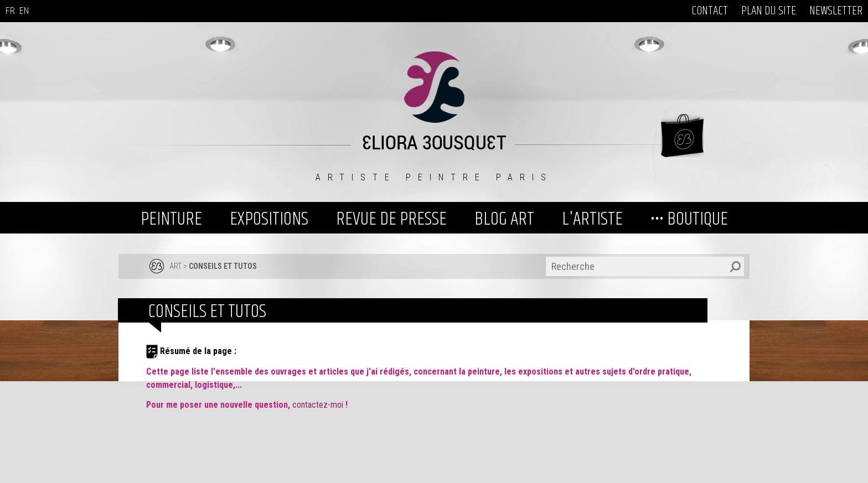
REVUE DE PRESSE (391, 219)
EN (24, 11)
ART (175, 266)
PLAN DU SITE (769, 11)
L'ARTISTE (592, 219)
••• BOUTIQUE (689, 219)
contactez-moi (319, 405)
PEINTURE (171, 219)
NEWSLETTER (836, 11)
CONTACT (710, 11)
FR (10, 11)
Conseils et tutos (223, 266)
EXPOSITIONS (269, 219)
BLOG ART (504, 219)
